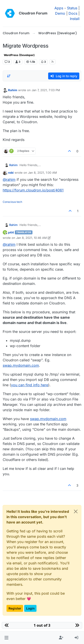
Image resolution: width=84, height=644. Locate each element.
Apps (59, 8)
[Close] (76, 511)
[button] (6, 638)
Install (75, 19)
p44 (11, 232)
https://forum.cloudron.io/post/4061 (33, 190)
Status (72, 8)
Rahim (13, 90)
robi (11, 173)
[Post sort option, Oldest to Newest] (9, 76)
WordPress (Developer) (19, 55)
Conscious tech (12, 202)
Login (30, 608)
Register (15, 608)
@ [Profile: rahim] (9, 179)
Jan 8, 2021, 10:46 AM (31, 238)
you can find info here (30, 385)
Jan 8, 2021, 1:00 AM (42, 173)
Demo (60, 13)
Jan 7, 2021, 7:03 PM (46, 90)
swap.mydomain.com (21, 365)
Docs (73, 13)
